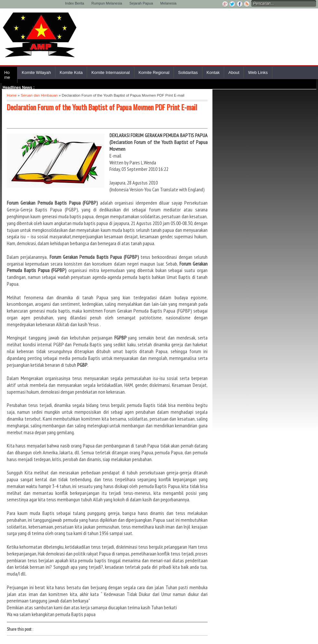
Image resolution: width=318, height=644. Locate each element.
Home (7, 75)
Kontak (213, 72)
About (234, 72)
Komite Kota (71, 72)
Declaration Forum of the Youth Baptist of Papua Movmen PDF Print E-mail (102, 107)
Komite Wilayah (36, 72)
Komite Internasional (111, 72)
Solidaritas (188, 72)
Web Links (258, 72)
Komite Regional (154, 72)
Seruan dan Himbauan (39, 95)
